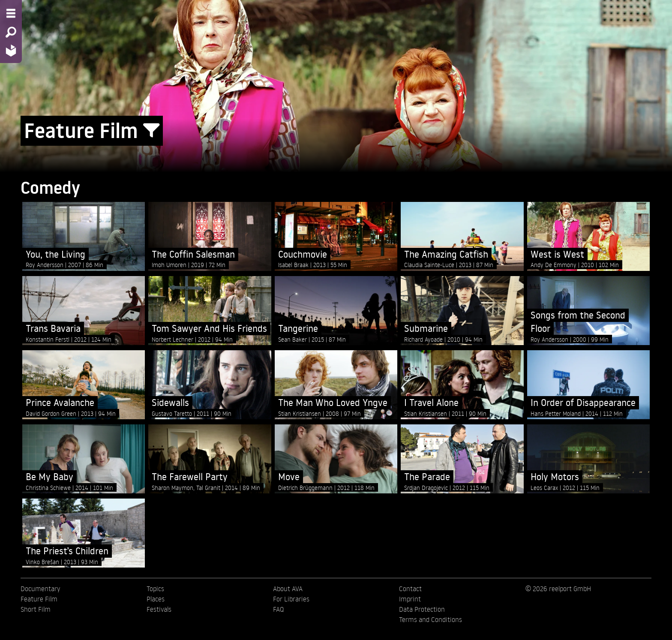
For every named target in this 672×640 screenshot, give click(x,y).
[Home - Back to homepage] (11, 50)
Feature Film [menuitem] (39, 599)
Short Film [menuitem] (36, 609)
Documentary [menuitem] (40, 589)
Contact (410, 589)
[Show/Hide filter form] (151, 131)
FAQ (278, 609)
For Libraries (291, 599)
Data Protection (422, 609)
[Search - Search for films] (11, 32)
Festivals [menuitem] (159, 609)
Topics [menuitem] (155, 589)
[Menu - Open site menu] (11, 13)
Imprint (410, 599)
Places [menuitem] (156, 599)
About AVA (288, 589)
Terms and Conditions (430, 619)
